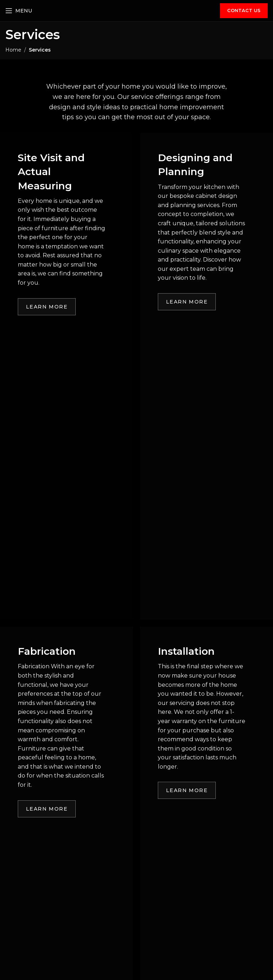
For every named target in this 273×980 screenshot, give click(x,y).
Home (13, 50)
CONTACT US (244, 10)
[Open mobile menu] (19, 11)
